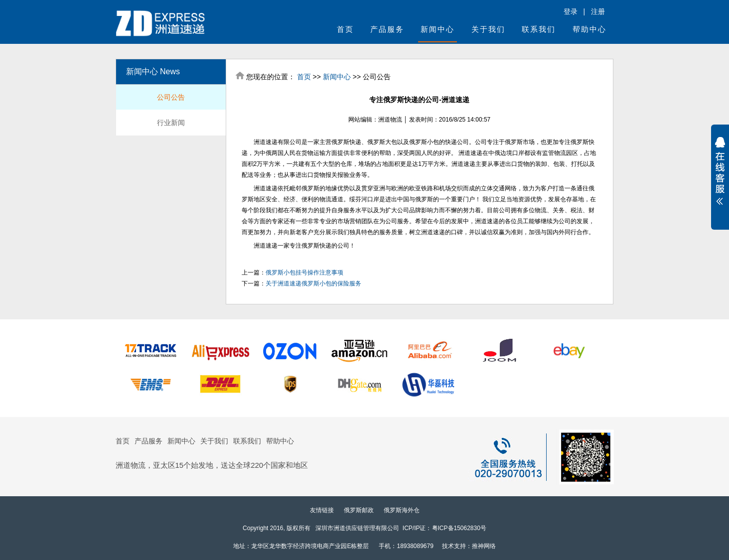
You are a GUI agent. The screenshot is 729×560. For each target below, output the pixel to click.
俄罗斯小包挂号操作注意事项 (304, 273)
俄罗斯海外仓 (402, 510)
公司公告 (171, 97)
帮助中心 (589, 29)
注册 (598, 11)
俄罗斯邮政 (359, 510)
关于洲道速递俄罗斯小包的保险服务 (313, 283)
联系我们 (539, 29)
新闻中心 (437, 29)
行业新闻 (171, 123)
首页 (345, 29)
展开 (720, 171)
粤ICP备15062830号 (459, 528)
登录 (571, 11)
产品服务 (387, 29)
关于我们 (488, 29)
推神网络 (484, 546)
